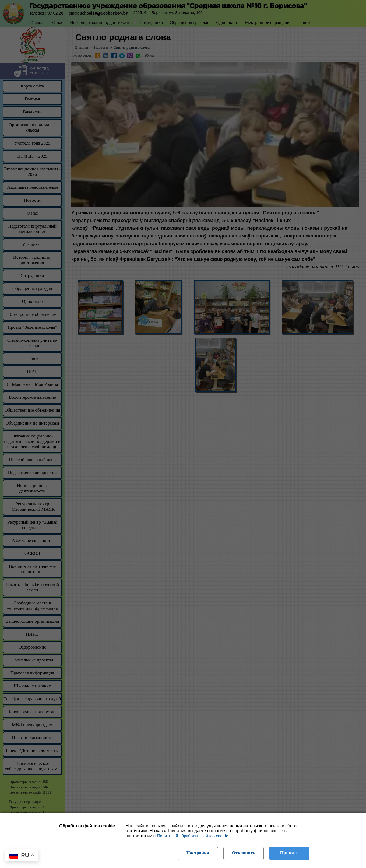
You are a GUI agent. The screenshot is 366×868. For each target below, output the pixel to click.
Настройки (198, 853)
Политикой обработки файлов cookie (192, 836)
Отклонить (244, 853)
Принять (289, 853)
